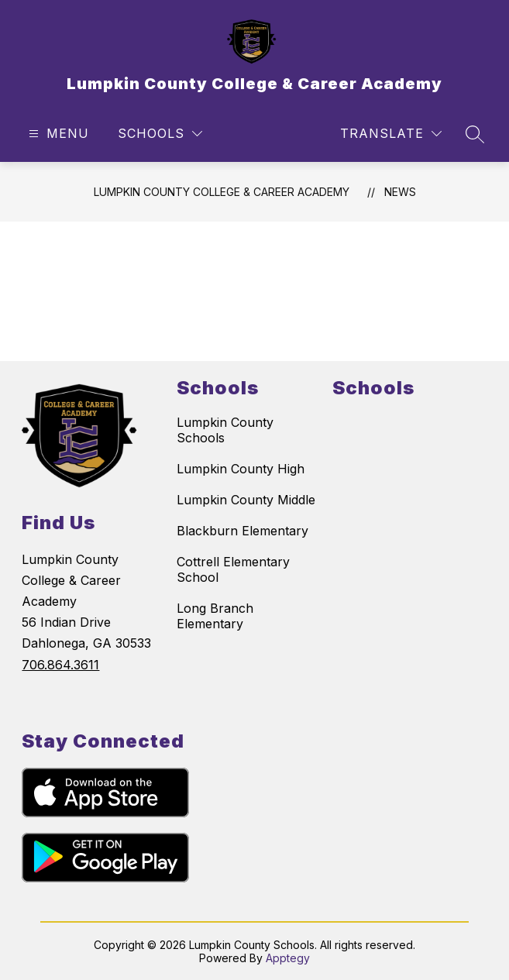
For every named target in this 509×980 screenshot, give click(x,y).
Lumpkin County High (241, 469)
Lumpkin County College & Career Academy (222, 192)
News (400, 192)
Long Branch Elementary (215, 616)
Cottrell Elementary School (233, 569)
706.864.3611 (60, 665)
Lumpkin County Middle (246, 500)
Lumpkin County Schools (225, 430)
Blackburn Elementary (242, 531)
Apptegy (288, 958)
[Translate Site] (391, 134)
